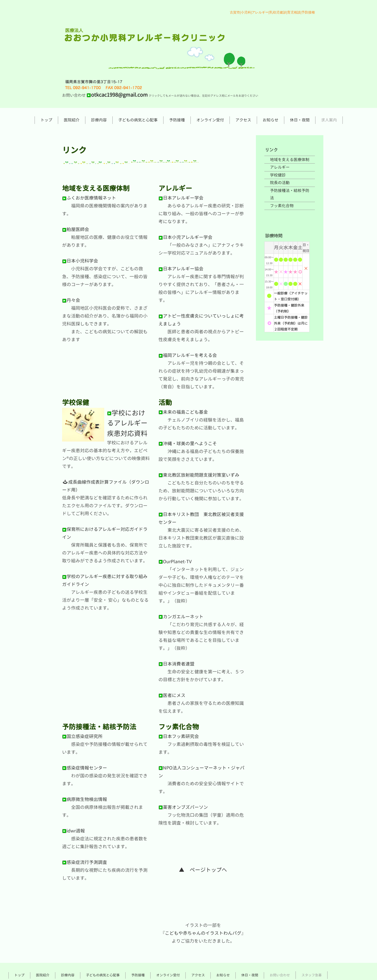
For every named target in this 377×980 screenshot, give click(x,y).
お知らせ (271, 120)
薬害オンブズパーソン (183, 807)
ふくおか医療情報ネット (89, 198)
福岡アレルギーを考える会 (188, 355)
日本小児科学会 (80, 261)
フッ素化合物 (282, 206)
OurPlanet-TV (175, 562)
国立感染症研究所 (82, 736)
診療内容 (99, 120)
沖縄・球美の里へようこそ (188, 443)
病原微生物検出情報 (85, 799)
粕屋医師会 (76, 229)
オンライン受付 (210, 120)
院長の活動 (280, 183)
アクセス (243, 120)
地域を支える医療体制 (290, 159)
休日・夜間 (300, 120)
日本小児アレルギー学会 (185, 237)
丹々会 (71, 300)
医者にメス (172, 695)
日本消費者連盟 (176, 664)
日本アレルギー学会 (181, 198)
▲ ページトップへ (203, 870)
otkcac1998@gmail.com (117, 95)
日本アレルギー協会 (181, 269)
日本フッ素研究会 (179, 736)
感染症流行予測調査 (85, 862)
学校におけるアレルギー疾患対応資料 (127, 423)
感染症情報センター (85, 768)
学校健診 (278, 175)
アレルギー (280, 167)
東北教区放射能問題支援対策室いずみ (199, 475)
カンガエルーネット (181, 617)
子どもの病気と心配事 (138, 120)
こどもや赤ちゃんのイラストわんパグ (203, 933)
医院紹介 (72, 120)
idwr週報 (73, 831)
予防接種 (177, 120)
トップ (46, 120)
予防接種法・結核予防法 (290, 194)
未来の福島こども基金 (183, 412)
